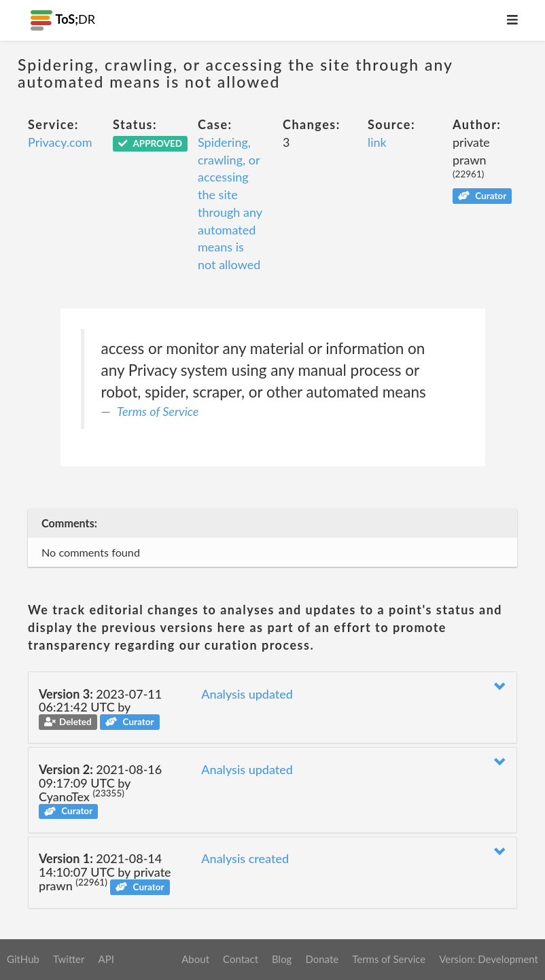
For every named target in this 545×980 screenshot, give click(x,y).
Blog (282, 959)
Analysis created (245, 858)
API (106, 959)
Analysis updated (247, 694)
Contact (241, 959)
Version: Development (489, 959)
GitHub (23, 959)
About (195, 959)
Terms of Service (158, 411)
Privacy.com (60, 142)
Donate (322, 959)
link (377, 142)
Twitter (69, 959)
